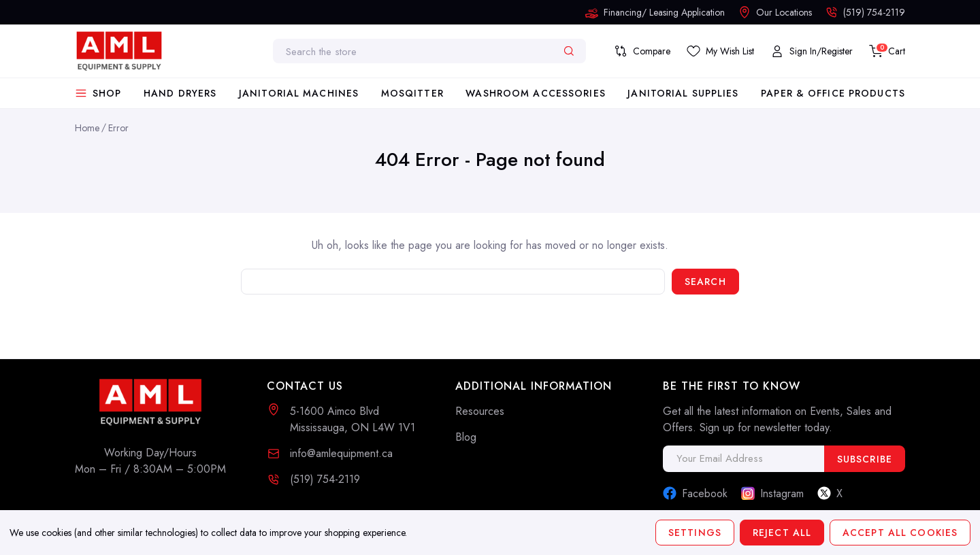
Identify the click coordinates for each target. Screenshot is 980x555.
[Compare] (642, 51)
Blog (466, 437)
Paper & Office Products (833, 93)
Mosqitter (412, 93)
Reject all (782, 533)
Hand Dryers (180, 93)
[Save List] (720, 51)
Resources (480, 411)
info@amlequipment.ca (341, 453)
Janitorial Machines (299, 93)
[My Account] (812, 51)
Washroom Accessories (535, 93)
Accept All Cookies (900, 533)
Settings (695, 533)
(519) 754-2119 (325, 479)
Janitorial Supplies (683, 93)
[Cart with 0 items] (887, 51)
